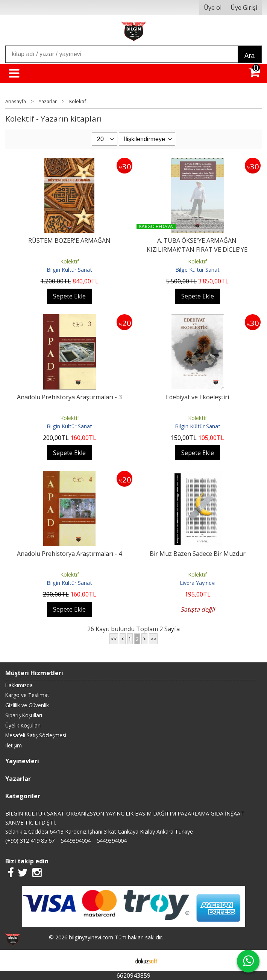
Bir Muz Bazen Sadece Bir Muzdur (198, 554)
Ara (250, 56)
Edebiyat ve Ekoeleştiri (197, 397)
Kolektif (70, 261)
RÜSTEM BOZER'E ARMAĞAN (69, 240)
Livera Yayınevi (198, 583)
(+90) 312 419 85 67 (30, 841)
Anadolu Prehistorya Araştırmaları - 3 (69, 397)
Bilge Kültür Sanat (197, 270)
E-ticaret (122, 960)
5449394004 (76, 841)
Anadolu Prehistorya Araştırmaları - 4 (69, 554)
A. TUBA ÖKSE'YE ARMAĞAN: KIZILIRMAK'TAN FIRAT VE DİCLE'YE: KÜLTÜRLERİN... (198, 250)
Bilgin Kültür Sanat (69, 270)
